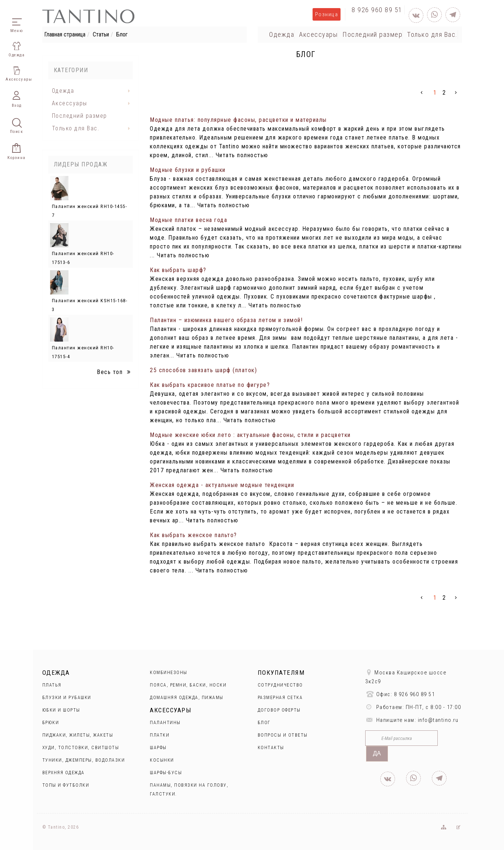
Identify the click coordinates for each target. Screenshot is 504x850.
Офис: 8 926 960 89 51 (400, 694)
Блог (264, 723)
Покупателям (281, 673)
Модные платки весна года (188, 220)
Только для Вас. (432, 34)
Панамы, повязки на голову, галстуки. (189, 790)
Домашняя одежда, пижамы (187, 698)
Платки (160, 735)
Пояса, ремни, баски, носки (188, 685)
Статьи (101, 34)
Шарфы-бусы (166, 773)
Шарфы (158, 748)
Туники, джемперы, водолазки (84, 760)
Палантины (165, 723)
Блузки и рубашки (67, 698)
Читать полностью (242, 155)
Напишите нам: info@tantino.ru (412, 720)
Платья (52, 685)
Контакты (271, 748)
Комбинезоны (169, 673)
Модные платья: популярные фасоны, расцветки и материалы (238, 120)
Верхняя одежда (64, 773)
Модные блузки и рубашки (188, 170)
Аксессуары (318, 34)
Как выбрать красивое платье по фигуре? (210, 385)
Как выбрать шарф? (178, 270)
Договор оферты (279, 710)
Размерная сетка (280, 698)
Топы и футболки (66, 785)
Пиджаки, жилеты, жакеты (78, 735)
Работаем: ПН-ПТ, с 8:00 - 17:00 (413, 707)
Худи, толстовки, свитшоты (81, 748)
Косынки (162, 760)
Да (377, 753)
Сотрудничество (280, 685)
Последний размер (372, 34)
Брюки (51, 723)
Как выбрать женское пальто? (193, 535)
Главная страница (65, 34)
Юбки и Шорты (61, 710)
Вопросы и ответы (283, 735)
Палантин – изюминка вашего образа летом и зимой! (226, 320)
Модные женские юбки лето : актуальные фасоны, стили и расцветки (250, 435)
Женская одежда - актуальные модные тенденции (222, 485)
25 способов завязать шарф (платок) (203, 370)
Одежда (282, 34)
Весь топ (115, 372)
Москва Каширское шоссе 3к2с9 (406, 677)
